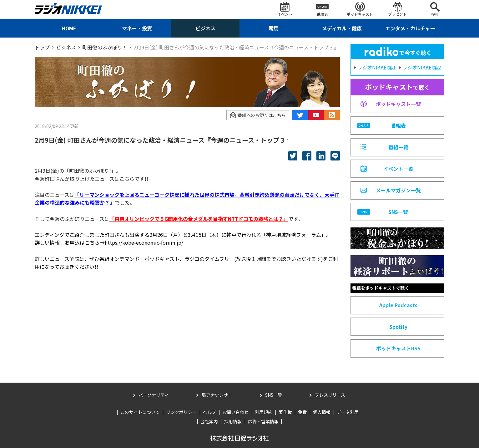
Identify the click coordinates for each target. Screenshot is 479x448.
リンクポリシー (181, 412)
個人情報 (322, 412)
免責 (302, 412)
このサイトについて (140, 412)
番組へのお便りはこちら (258, 115)
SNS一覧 (274, 395)
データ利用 (348, 412)
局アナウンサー (217, 395)
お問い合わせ (235, 412)
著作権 (285, 412)
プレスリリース (330, 395)
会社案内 (209, 421)
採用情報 (233, 421)
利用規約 (264, 412)
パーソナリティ (154, 395)
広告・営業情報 (263, 421)
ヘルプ (209, 412)
